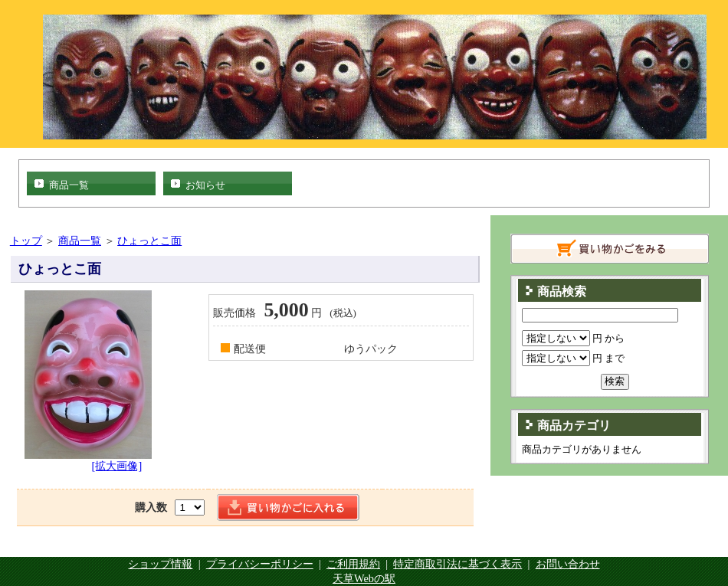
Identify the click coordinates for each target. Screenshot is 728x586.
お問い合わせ (568, 564)
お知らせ (205, 185)
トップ (26, 241)
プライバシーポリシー (260, 564)
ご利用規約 (353, 564)
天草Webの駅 (364, 578)
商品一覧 (69, 185)
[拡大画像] (117, 466)
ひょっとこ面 (149, 241)
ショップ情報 (160, 564)
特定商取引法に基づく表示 (457, 564)
